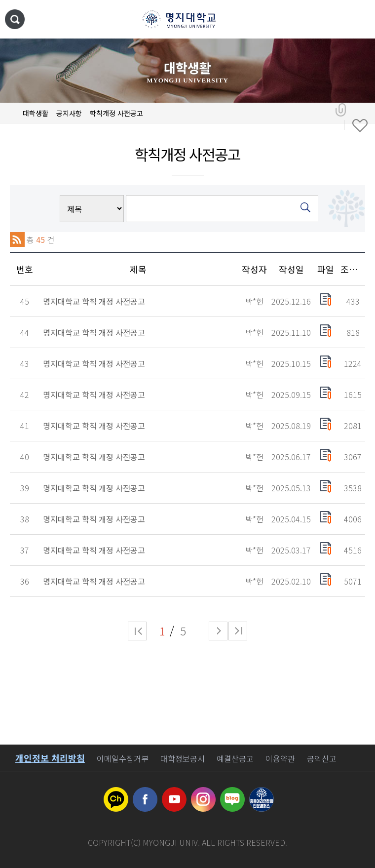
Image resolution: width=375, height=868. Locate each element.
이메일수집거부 (123, 758)
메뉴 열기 (358, 20)
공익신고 (322, 758)
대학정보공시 (183, 758)
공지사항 (69, 113)
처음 (137, 631)
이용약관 (280, 758)
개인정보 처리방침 (50, 758)
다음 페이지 (218, 631)
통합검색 (15, 19)
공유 (341, 110)
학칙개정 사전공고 (116, 113)
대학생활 (36, 113)
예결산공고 (235, 758)
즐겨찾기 (360, 126)
